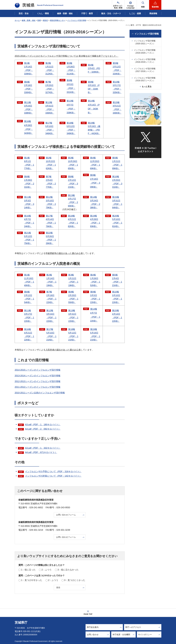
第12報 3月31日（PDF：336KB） (50, 108)
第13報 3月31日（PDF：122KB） (73, 316)
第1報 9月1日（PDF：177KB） (29, 163)
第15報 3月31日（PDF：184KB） (117, 202)
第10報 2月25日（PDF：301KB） (117, 182)
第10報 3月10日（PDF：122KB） (117, 297)
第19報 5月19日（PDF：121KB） (95, 335)
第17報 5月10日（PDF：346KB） (50, 128)
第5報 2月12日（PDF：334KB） (117, 68)
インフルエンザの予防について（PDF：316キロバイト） (53, 472)
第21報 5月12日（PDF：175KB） (29, 238)
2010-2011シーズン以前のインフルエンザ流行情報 (40, 393)
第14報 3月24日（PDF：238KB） (95, 202)
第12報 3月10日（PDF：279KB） (51, 202)
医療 (39, 20)
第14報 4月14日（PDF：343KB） (94, 107)
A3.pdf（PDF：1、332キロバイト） (43, 448)
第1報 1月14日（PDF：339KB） (28, 68)
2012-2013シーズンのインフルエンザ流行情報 (38, 381)
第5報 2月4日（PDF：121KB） (117, 280)
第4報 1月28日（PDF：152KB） (95, 280)
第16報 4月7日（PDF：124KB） (29, 221)
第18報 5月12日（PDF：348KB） (71, 128)
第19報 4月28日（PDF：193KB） (95, 221)
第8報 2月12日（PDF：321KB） (73, 182)
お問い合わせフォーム (66, 515)
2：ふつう (47, 570)
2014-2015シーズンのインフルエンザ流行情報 (38, 370)
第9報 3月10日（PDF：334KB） (94, 87)
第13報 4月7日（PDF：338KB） (71, 107)
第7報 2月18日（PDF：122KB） (51, 297)
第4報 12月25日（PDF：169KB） (95, 163)
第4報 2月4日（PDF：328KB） (94, 69)
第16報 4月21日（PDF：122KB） (29, 335)
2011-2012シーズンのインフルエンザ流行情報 (38, 387)
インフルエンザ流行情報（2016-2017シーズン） (145, 79)
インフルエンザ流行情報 (77, 20)
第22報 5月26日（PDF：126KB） (51, 238)
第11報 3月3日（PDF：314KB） (29, 202)
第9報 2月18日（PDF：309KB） (95, 181)
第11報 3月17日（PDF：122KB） (29, 316)
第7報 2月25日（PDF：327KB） (50, 87)
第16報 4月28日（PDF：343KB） (28, 127)
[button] (131, 5)
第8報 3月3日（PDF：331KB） (71, 86)
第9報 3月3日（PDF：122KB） (95, 297)
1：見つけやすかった (32, 580)
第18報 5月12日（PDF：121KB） (73, 335)
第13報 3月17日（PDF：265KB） (73, 201)
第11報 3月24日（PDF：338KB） (28, 108)
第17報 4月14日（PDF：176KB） (51, 221)
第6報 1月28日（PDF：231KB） (29, 182)
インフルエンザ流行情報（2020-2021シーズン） (145, 42)
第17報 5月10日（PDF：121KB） (51, 335)
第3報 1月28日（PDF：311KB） (71, 68)
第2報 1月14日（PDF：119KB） (51, 280)
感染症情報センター (58, 20)
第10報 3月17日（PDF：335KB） (117, 87)
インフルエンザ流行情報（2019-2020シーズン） (145, 51)
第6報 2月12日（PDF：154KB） (29, 297)
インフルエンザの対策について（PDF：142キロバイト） (53, 476)
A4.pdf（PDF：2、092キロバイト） (43, 429)
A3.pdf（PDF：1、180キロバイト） (43, 425)
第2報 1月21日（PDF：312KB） (50, 68)
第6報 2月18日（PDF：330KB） (28, 87)
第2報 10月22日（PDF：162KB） (51, 163)
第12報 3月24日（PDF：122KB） (51, 316)
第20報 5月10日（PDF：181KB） (117, 221)
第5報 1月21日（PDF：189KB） (117, 163)
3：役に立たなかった (68, 570)
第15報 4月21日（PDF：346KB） (117, 108)
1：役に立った (28, 570)
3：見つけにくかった (75, 580)
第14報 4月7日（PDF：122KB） (95, 315)
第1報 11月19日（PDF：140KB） (29, 280)
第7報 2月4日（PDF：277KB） (51, 182)
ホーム (17, 20)
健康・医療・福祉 (29, 20)
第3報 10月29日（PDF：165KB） (73, 163)
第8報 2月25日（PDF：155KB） (73, 297)
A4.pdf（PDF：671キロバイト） (41, 452)
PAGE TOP (88, 614)
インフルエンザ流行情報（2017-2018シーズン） (145, 70)
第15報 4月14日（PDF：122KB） (117, 316)
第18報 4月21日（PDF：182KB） (73, 221)
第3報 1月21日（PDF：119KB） (73, 280)
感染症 (45, 20)
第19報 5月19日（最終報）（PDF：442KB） (94, 128)
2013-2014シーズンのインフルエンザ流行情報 (38, 376)
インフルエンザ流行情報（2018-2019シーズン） (145, 61)
